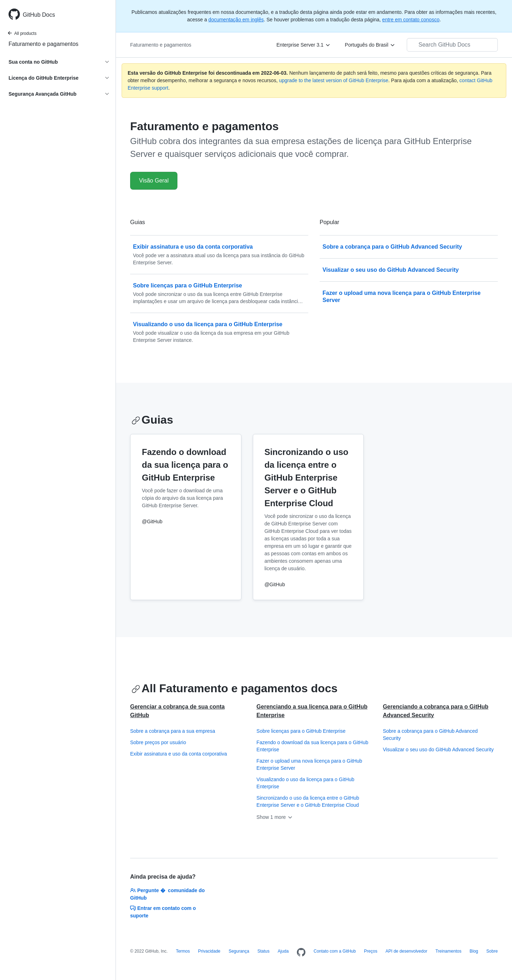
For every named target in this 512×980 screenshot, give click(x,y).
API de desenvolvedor (406, 951)
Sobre (492, 951)
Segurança (239, 951)
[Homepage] (301, 953)
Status (263, 951)
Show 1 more (274, 817)
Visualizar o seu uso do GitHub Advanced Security (438, 749)
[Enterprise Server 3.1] (304, 45)
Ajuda (283, 951)
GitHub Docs (39, 15)
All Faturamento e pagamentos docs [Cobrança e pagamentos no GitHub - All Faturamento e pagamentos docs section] (234, 688)
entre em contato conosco (411, 20)
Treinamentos (449, 951)
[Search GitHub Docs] (452, 45)
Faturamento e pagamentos (44, 44)
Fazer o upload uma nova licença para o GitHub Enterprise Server (309, 764)
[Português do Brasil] (370, 45)
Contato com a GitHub (335, 951)
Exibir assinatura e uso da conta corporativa (178, 754)
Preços (371, 951)
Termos (183, 951)
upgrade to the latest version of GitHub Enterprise (334, 80)
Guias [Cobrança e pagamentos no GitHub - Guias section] (152, 420)
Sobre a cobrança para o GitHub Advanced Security (430, 735)
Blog (474, 951)
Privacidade (209, 951)
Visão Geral (154, 181)
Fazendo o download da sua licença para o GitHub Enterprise (312, 746)
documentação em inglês (236, 20)
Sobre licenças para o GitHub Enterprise (301, 731)
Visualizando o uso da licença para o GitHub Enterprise (305, 783)
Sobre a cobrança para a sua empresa (173, 731)
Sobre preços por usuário (158, 742)
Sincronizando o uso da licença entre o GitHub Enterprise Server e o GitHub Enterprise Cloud (308, 801)
